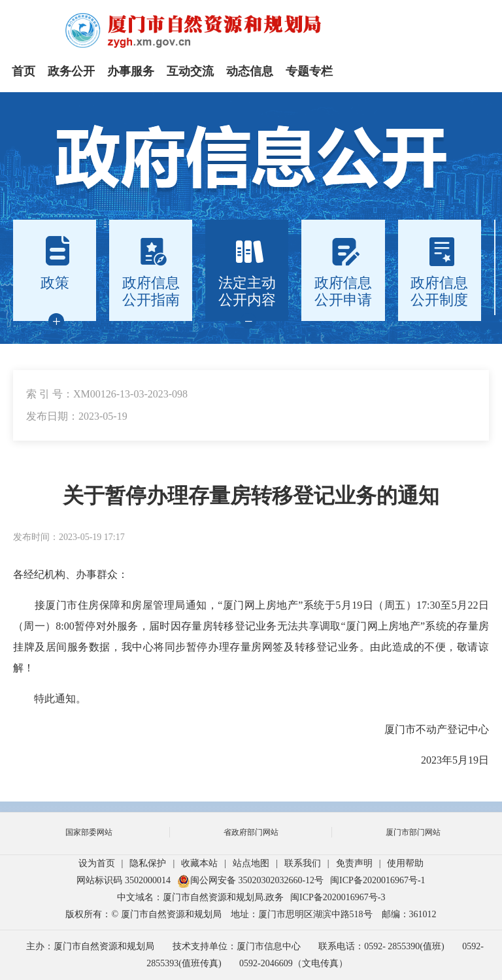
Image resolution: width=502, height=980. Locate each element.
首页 (24, 71)
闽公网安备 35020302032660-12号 (250, 880)
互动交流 (190, 71)
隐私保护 (148, 863)
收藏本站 (199, 863)
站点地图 (251, 863)
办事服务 (131, 71)
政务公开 (71, 71)
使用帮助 (405, 863)
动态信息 (250, 71)
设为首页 (97, 863)
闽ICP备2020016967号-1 (377, 880)
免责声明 (354, 863)
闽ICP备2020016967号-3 (338, 897)
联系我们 (303, 863)
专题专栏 (309, 71)
